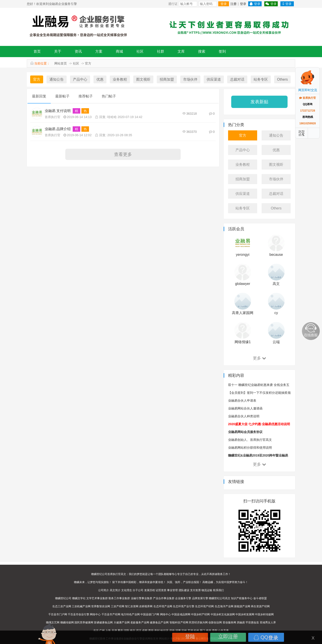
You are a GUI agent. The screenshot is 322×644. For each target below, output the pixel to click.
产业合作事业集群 (164, 598)
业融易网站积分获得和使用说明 (250, 448)
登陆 (190, 636)
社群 (161, 51)
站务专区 (261, 79)
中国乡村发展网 (245, 614)
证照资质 (161, 590)
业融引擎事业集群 (142, 598)
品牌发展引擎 (200, 598)
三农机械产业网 (81, 606)
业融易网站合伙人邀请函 (245, 408)
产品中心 (80, 79)
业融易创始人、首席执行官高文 (250, 440)
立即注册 (228, 636)
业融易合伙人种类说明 (244, 416)
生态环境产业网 (163, 606)
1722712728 (308, 111)
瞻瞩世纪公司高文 (220, 598)
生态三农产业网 (62, 606)
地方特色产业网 (130, 614)
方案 (99, 51)
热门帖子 (109, 96)
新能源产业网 (242, 606)
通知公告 (57, 79)
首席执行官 (53, 117)
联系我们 (218, 590)
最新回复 (39, 96)
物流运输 (207, 590)
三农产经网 (118, 606)
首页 (37, 51)
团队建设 (184, 590)
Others (282, 79)
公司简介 (104, 590)
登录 (224, 4)
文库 (181, 51)
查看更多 (123, 154)
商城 (119, 51)
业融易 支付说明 (58, 111)
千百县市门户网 (58, 614)
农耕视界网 (146, 606)
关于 (58, 51)
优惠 (100, 79)
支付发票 (195, 590)
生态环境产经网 (204, 606)
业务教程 (120, 79)
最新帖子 (62, 96)
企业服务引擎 (183, 598)
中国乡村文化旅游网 (223, 614)
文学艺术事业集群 (97, 598)
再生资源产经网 (260, 606)
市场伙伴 (190, 79)
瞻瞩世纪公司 (63, 598)
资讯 (78, 51)
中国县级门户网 (150, 614)
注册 (233, 4)
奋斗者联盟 (260, 598)
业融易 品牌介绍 (58, 129)
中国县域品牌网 (181, 614)
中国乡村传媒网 (264, 614)
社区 (140, 51)
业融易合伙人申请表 (242, 401)
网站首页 (61, 63)
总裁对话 (237, 79)
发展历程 (150, 590)
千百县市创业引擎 (78, 614)
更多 (260, 358)
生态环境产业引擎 (184, 606)
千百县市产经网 (111, 614)
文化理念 (127, 590)
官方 (88, 63)
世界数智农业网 (101, 606)
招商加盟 (167, 79)
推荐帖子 (86, 96)
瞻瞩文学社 (79, 598)
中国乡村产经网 (200, 614)
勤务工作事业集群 (119, 598)
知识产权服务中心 (242, 598)
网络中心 (95, 614)
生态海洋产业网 (224, 606)
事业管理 (172, 590)
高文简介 (115, 590)
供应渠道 (214, 79)
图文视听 (143, 79)
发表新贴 (259, 102)
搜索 (202, 51)
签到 (222, 51)
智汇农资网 (132, 606)
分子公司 (138, 590)
